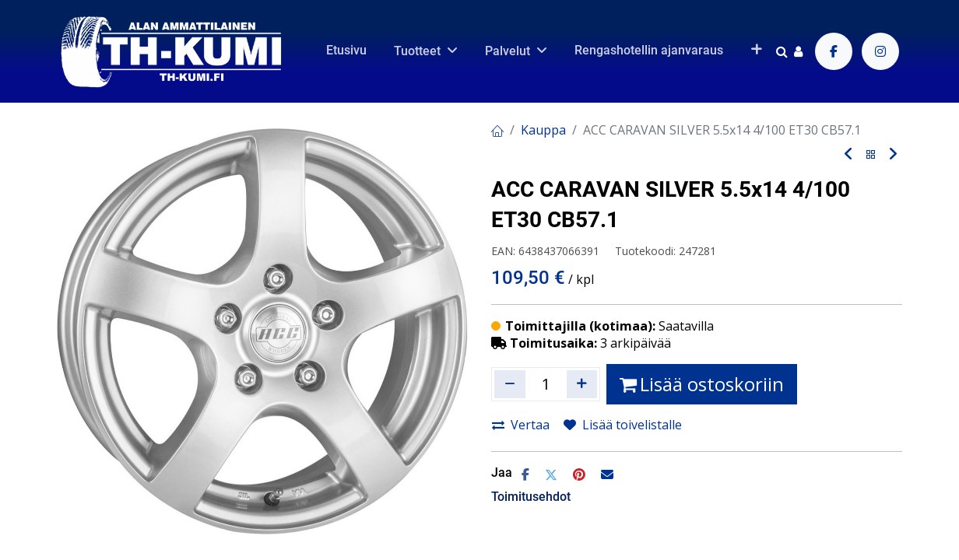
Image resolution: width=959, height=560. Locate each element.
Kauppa (543, 130)
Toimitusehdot (531, 497)
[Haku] (782, 51)
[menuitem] (346, 51)
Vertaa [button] (521, 425)
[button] (756, 51)
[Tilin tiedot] (798, 51)
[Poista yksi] (510, 384)
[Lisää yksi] (582, 384)
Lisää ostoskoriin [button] (702, 384)
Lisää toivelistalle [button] (623, 425)
